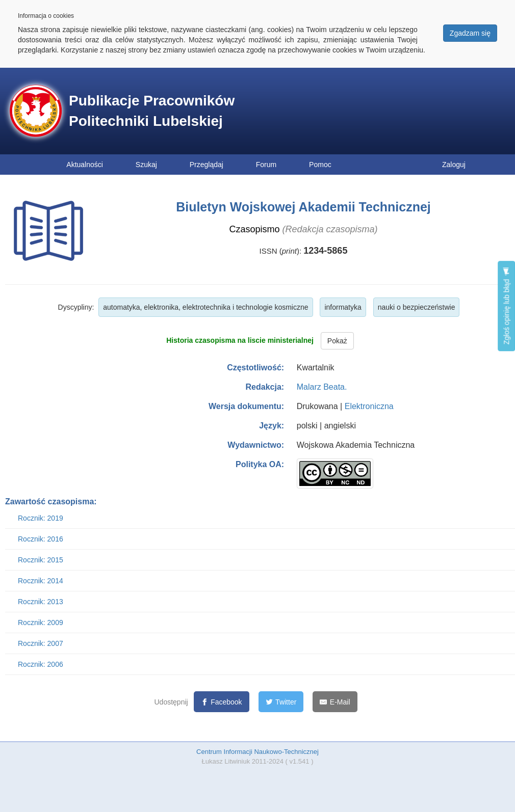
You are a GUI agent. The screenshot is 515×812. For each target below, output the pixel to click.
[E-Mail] (335, 702)
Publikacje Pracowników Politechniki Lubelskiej (152, 111)
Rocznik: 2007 (41, 643)
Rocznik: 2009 (41, 622)
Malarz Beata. (322, 387)
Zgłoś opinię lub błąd (506, 306)
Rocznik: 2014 (41, 581)
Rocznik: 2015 (41, 560)
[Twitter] (281, 702)
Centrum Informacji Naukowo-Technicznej (257, 752)
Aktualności (85, 165)
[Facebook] (222, 702)
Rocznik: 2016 (41, 539)
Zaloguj (454, 165)
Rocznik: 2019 (41, 518)
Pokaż (337, 341)
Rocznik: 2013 (41, 602)
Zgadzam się (470, 33)
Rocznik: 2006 (41, 664)
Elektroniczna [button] (369, 406)
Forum (266, 165)
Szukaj (146, 165)
